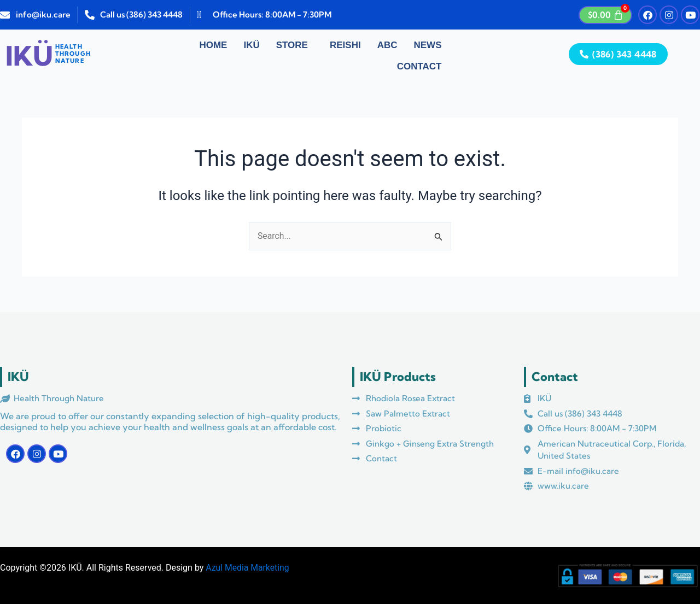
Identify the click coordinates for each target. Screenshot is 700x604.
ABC (387, 45)
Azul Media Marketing (248, 568)
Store (292, 45)
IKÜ (251, 45)
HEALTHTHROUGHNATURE (73, 54)
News (428, 45)
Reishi (345, 45)
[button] (295, 46)
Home (213, 45)
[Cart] (605, 15)
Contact (419, 66)
